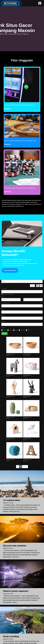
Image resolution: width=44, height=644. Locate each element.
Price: (3, 297)
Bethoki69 (10, 3)
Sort (32, 286)
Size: (3, 309)
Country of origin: (5, 303)
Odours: (3, 315)
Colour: (3, 322)
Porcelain (22, 330)
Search (4, 334)
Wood (16, 330)
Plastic (10, 330)
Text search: (4, 289)
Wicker (4, 330)
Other (28, 330)
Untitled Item (10, 354)
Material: (3, 328)
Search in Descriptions (8, 294)
